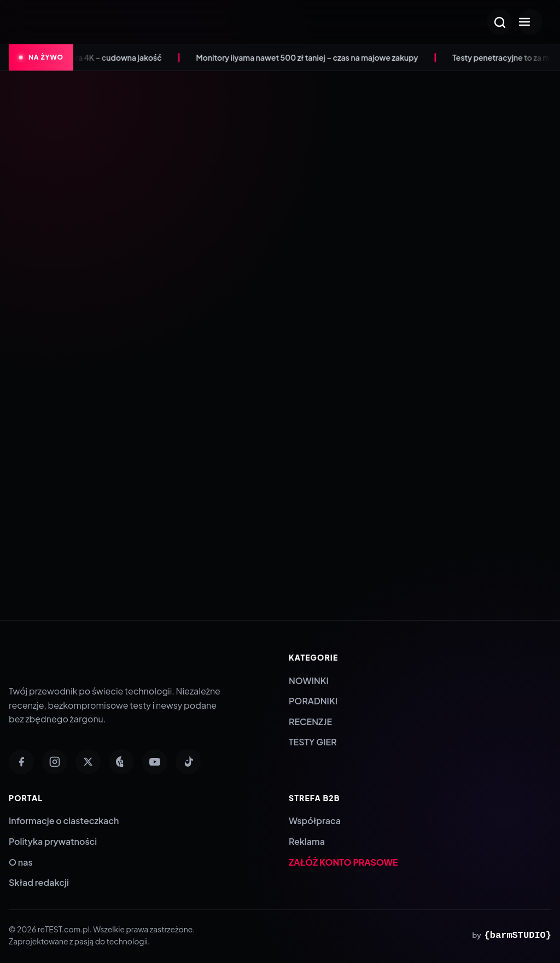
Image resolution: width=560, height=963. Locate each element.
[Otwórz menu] (530, 22)
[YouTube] (155, 762)
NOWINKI (309, 681)
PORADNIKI (313, 701)
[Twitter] (88, 762)
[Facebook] (21, 762)
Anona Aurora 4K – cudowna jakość (104, 57)
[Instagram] (55, 762)
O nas (21, 862)
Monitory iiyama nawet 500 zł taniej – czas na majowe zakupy (314, 57)
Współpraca (315, 821)
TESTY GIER (313, 742)
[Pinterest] (121, 762)
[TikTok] (188, 762)
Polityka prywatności (53, 841)
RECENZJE (310, 722)
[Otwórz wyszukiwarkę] (499, 22)
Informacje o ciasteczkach (64, 821)
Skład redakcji (39, 882)
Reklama (307, 841)
